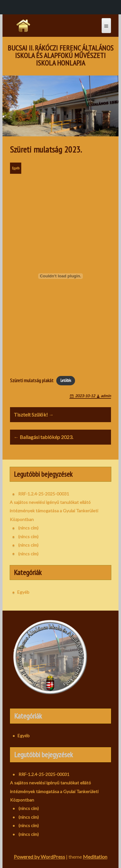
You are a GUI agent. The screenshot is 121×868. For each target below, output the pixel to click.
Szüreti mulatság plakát (32, 380)
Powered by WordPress (39, 857)
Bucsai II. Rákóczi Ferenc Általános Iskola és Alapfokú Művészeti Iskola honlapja (61, 56)
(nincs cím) (28, 528)
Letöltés (66, 381)
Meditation (95, 857)
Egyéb (16, 168)
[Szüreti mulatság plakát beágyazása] (61, 276)
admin (106, 396)
